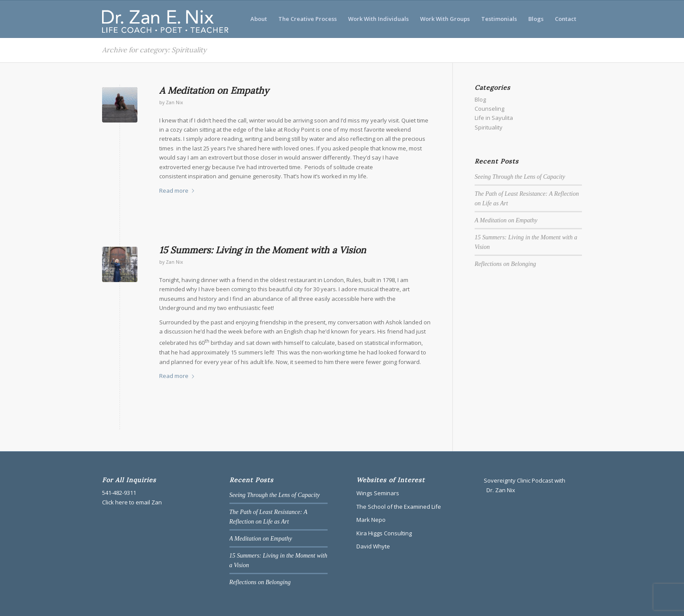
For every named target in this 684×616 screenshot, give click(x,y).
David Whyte (373, 546)
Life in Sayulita (494, 118)
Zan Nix (174, 102)
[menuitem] (259, 19)
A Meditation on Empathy (214, 90)
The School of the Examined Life (399, 507)
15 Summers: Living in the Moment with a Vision (263, 250)
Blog (480, 99)
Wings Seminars (378, 493)
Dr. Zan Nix (500, 490)
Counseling (489, 109)
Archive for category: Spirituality (154, 50)
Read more (178, 191)
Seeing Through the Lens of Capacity (520, 177)
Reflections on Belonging (505, 264)
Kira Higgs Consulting (384, 533)
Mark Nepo (371, 520)
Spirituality (489, 127)
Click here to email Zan (132, 502)
